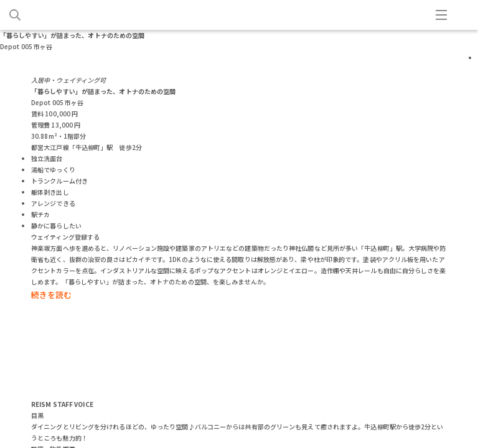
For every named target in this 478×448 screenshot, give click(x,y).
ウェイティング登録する (65, 237)
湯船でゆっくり (53, 170)
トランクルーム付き (59, 181)
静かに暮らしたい (56, 226)
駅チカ (40, 214)
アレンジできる (53, 203)
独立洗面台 (47, 158)
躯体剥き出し (50, 192)
